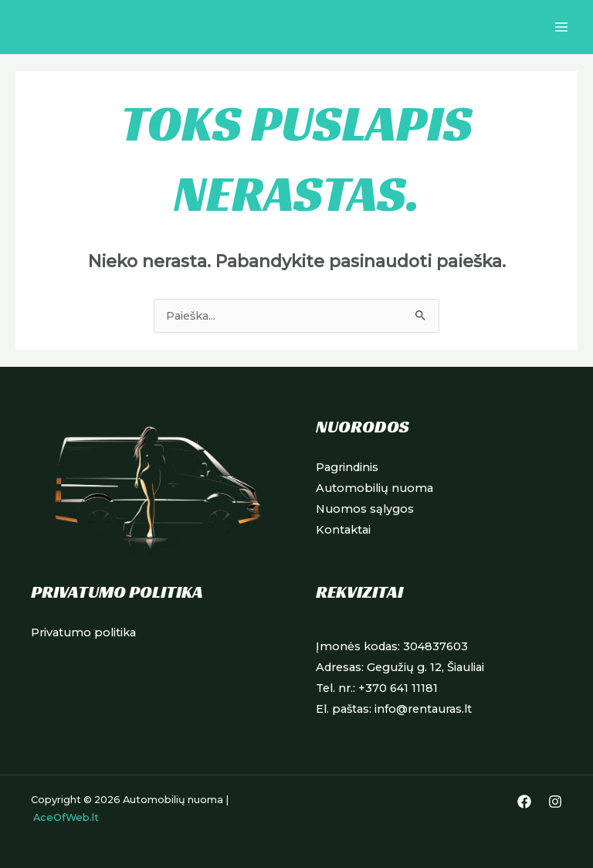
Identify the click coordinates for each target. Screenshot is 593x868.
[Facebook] (524, 802)
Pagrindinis (347, 467)
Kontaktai (343, 530)
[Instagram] (555, 802)
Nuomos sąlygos (365, 509)
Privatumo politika (83, 632)
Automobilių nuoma (374, 488)
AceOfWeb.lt (66, 817)
